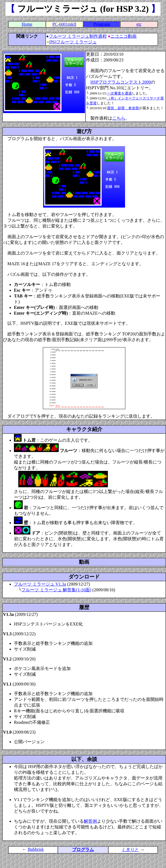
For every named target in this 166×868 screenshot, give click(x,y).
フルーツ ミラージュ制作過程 (78, 36)
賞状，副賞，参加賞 (123, 108)
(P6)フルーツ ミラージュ (73, 42)
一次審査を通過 (119, 93)
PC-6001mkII (64, 24)
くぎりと (130, 850)
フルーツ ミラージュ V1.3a (40, 584)
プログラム (83, 850)
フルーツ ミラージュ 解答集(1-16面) (56, 590)
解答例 (90, 821)
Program (102, 24)
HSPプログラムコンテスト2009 (121, 82)
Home (27, 24)
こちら (119, 118)
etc (139, 24)
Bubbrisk (36, 849)
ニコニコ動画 (123, 36)
